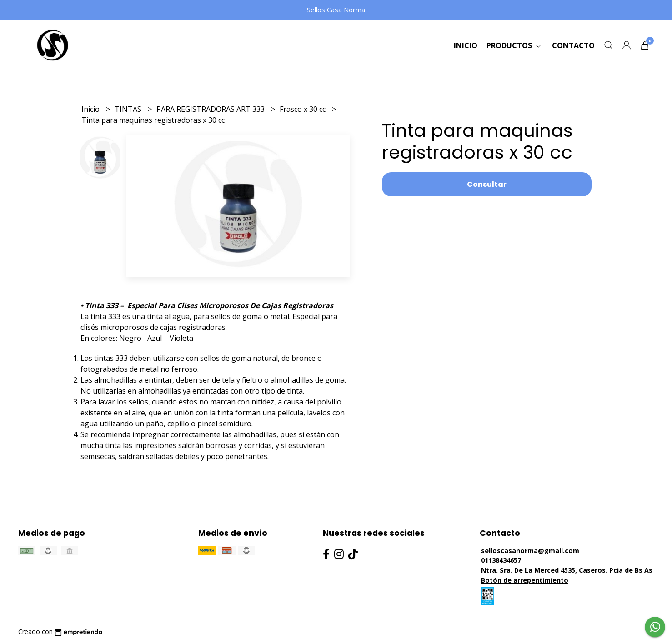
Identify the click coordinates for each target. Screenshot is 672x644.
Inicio (466, 45)
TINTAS (129, 109)
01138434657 (501, 560)
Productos (515, 45)
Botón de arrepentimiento (525, 580)
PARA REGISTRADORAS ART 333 (211, 109)
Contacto (573, 45)
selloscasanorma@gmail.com (530, 551)
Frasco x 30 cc (303, 109)
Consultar (487, 184)
